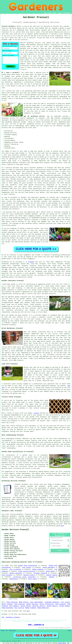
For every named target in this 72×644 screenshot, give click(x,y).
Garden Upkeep (65, 606)
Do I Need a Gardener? (10, 73)
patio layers (33, 579)
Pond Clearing (19, 604)
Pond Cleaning (60, 604)
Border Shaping (7, 604)
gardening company (20, 218)
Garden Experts (52, 606)
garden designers (49, 567)
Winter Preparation (47, 604)
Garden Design (26, 606)
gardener (5, 40)
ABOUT (55, 13)
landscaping (20, 80)
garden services (45, 503)
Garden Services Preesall (15, 530)
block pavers (51, 571)
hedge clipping (38, 569)
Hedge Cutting (12, 631)
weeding (52, 577)
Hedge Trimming (30, 608)
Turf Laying (65, 602)
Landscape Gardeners (52, 602)
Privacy (69, 631)
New (7, 631)
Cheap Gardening (7, 608)
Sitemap (3, 631)
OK (68, 643)
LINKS (50, 13)
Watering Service (39, 606)
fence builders (7, 575)
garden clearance (16, 573)
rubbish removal (52, 575)
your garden (38, 151)
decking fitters (29, 575)
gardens (44, 30)
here (62, 526)
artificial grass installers (24, 577)
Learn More (62, 643)
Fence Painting (12, 602)
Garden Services (32, 604)
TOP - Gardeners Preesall (11, 617)
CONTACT (60, 13)
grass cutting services (27, 571)
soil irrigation (15, 569)
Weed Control (24, 602)
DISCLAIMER (67, 13)
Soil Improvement (37, 602)
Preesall (31, 262)
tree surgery (27, 567)
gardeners (40, 168)
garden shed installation (28, 566)
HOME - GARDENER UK (36, 625)
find (7, 514)
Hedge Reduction (43, 608)
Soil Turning (19, 608)
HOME (45, 13)
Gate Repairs (14, 606)
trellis (36, 413)
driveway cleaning (40, 573)
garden (62, 28)
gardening (30, 43)
